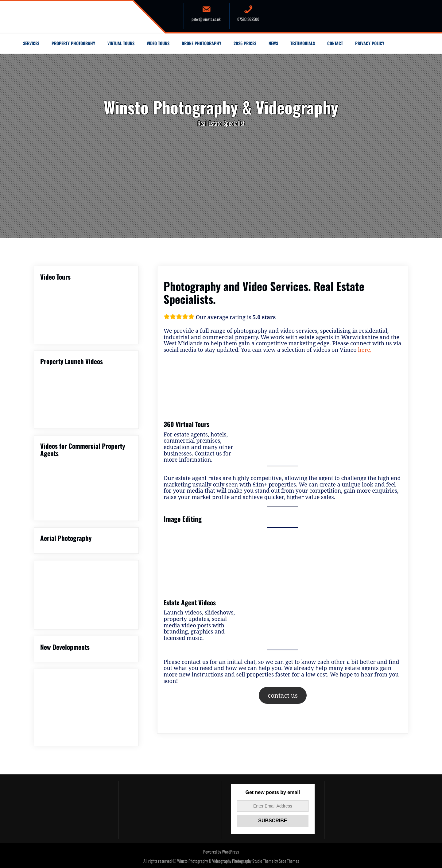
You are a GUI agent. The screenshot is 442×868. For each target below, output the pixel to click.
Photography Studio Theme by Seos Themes (266, 861)
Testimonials (303, 43)
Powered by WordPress (221, 852)
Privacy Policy (370, 43)
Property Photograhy (73, 43)
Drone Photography (202, 43)
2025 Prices (245, 43)
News (273, 43)
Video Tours (158, 43)
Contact (335, 43)
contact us (283, 695)
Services (31, 43)
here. (365, 350)
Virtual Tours (121, 43)
